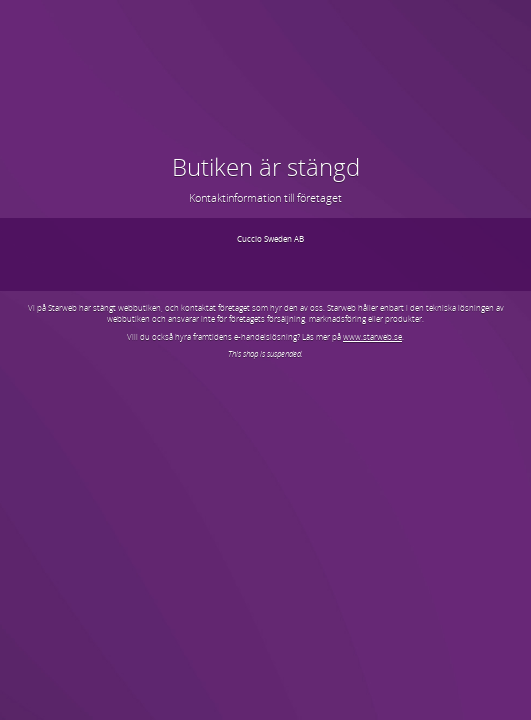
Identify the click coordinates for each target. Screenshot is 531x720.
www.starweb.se (372, 336)
